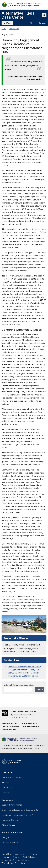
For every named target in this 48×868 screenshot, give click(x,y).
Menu (7, 23)
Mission (5, 782)
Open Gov (6, 854)
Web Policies (29, 857)
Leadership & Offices (11, 777)
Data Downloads (31, 726)
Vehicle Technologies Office (26, 748)
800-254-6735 (19, 718)
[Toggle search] (44, 15)
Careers (5, 793)
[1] (19, 488)
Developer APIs (9, 729)
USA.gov (5, 838)
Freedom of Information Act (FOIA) (18, 815)
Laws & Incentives (10, 726)
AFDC (4, 29)
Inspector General (10, 820)
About (33, 23)
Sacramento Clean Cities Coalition (23, 673)
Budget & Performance (12, 805)
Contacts (42, 23)
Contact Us (7, 787)
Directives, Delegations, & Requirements (20, 810)
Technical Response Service (24, 715)
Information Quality (10, 857)
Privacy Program (9, 825)
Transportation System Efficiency (23, 676)
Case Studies (14, 29)
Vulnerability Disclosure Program (16, 860)
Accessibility (21, 854)
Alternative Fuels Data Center (18, 15)
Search (40, 689)
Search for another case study (19, 685)
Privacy (34, 854)
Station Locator (29, 723)
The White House (10, 843)
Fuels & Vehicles (9, 723)
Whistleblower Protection (13, 863)
